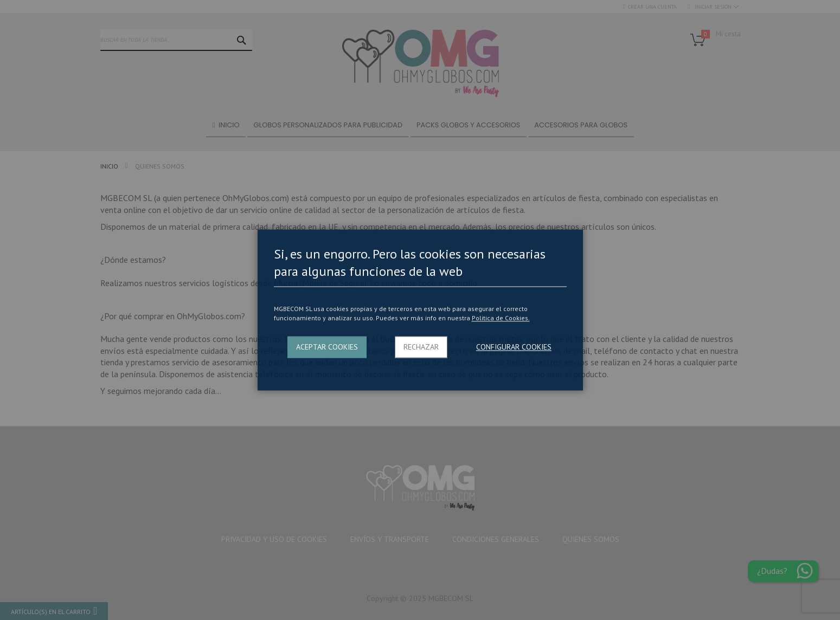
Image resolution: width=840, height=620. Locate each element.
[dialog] (420, 310)
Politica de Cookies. (501, 318)
